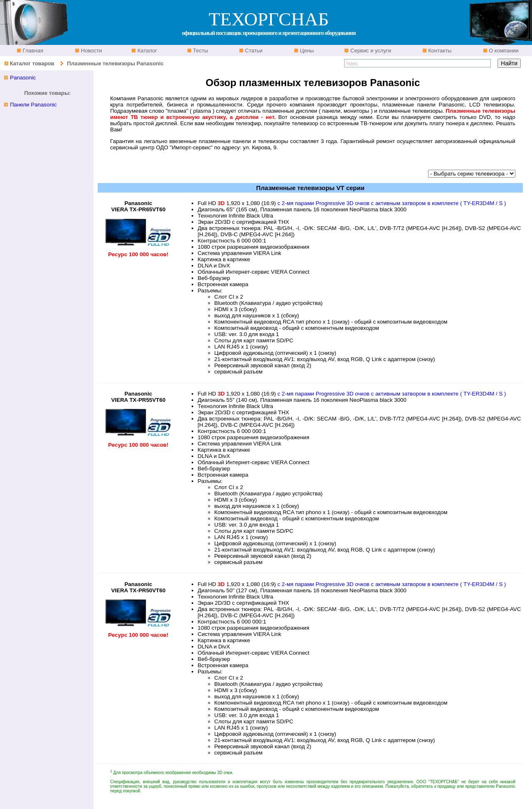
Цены (306, 51)
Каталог (147, 51)
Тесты (200, 51)
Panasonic (23, 78)
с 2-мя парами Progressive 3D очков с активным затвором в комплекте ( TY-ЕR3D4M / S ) (392, 203)
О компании (503, 51)
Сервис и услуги (370, 51)
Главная (32, 51)
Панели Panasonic (33, 105)
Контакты (439, 51)
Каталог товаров (32, 63)
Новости (91, 51)
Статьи (253, 51)
